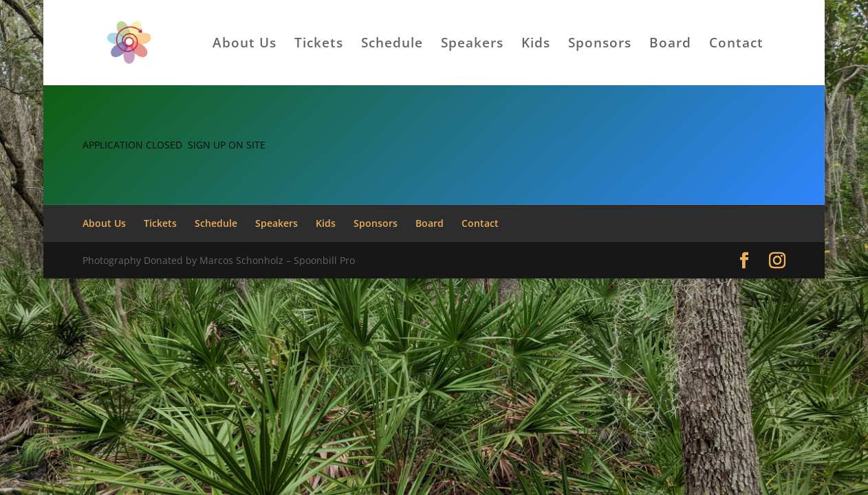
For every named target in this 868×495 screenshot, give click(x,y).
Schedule (392, 45)
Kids (536, 45)
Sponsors (600, 45)
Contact (736, 45)
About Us (245, 45)
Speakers (472, 45)
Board (670, 45)
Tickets (319, 45)
